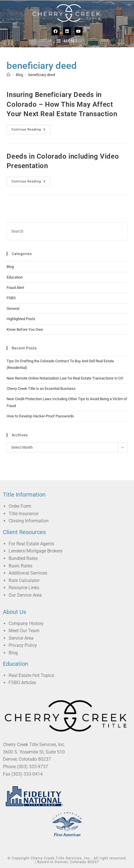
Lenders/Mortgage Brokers (36, 551)
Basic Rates (20, 566)
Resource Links (24, 588)
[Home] (8, 75)
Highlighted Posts (21, 319)
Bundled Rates (23, 558)
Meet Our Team (24, 631)
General (13, 309)
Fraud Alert (15, 288)
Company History (26, 623)
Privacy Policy (23, 645)
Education (15, 277)
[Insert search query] (67, 231)
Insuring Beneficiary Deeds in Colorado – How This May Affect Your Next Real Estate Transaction (62, 104)
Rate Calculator (24, 580)
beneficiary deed (42, 75)
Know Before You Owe (25, 329)
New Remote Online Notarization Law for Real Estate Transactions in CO (65, 378)
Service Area (21, 638)
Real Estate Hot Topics (31, 675)
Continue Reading (31, 128)
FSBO (11, 298)
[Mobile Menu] (67, 41)
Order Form (20, 506)
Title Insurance (23, 514)
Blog (10, 267)
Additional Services (28, 573)
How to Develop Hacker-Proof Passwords (40, 416)
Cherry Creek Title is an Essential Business (41, 389)
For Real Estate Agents (31, 544)
